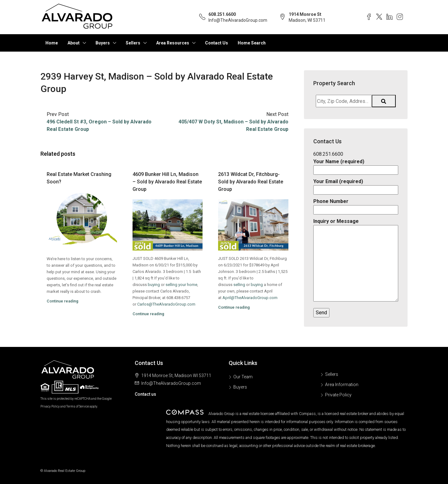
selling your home (181, 285)
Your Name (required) (356, 166)
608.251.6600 (222, 14)
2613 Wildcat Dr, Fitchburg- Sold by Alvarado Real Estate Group (251, 182)
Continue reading (63, 301)
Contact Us (217, 43)
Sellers (133, 43)
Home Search (252, 43)
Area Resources (173, 43)
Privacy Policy (50, 406)
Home (52, 43)
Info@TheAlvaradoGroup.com (238, 20)
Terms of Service (78, 406)
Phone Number (356, 205)
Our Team (243, 377)
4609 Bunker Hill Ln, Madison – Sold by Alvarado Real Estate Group (167, 182)
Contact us (145, 394)
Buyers (103, 43)
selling (239, 285)
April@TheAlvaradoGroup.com (250, 298)
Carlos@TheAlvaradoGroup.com (166, 304)
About (74, 43)
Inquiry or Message (356, 260)
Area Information (342, 385)
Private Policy (338, 395)
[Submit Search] (384, 101)
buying (154, 285)
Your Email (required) (356, 186)
